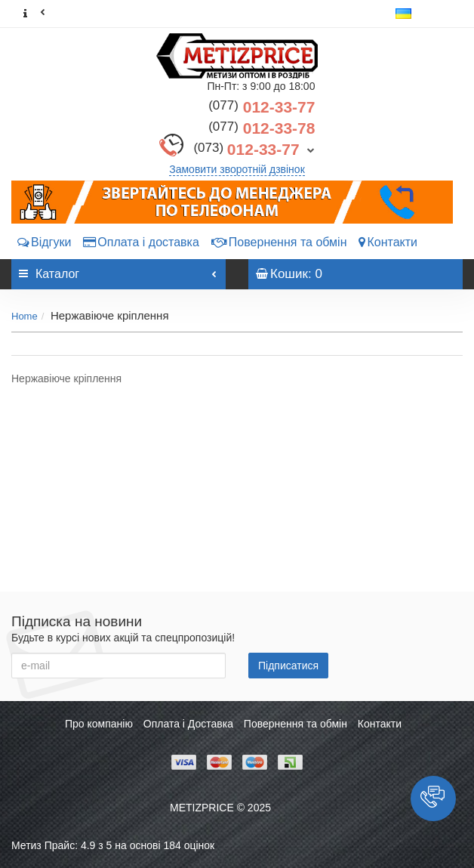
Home (25, 316)
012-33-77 (262, 107)
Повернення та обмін (279, 242)
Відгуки (44, 242)
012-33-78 (262, 128)
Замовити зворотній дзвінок (237, 169)
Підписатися (288, 666)
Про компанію (99, 724)
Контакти (388, 242)
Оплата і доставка (141, 242)
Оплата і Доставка (188, 724)
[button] (433, 798)
